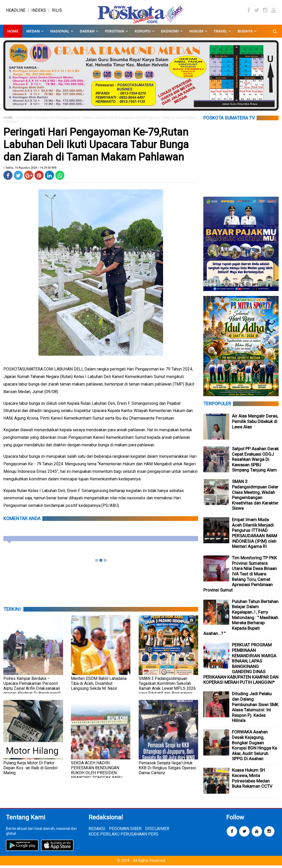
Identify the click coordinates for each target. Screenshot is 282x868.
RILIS (57, 12)
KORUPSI (142, 34)
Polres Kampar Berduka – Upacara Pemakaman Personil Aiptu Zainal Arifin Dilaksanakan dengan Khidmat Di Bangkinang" (32, 688)
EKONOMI (170, 34)
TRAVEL (220, 34)
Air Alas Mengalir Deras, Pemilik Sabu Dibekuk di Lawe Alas (255, 424)
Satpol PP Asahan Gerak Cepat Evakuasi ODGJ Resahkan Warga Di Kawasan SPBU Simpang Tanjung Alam (255, 462)
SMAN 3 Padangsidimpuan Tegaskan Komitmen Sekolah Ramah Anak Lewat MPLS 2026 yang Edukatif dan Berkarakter (167, 688)
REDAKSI (97, 831)
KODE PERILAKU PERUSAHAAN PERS (123, 837)
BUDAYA (245, 34)
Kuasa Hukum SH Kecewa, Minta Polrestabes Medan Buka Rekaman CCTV (252, 781)
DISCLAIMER (157, 831)
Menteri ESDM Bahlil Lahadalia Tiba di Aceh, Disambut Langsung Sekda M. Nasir (99, 686)
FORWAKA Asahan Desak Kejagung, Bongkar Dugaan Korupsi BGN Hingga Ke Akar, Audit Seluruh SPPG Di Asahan (254, 748)
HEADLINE (16, 12)
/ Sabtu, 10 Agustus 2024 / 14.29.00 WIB (30, 170)
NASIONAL (60, 34)
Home (13, 34)
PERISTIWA (115, 34)
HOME (8, 120)
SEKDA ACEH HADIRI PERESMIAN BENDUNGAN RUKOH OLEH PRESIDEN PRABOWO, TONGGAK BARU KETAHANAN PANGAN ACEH (97, 775)
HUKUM (196, 34)
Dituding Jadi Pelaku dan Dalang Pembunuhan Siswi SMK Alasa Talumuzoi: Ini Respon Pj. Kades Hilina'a (255, 710)
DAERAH (87, 34)
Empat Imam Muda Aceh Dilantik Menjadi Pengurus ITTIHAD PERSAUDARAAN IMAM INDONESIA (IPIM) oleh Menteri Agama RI (254, 536)
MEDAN (33, 34)
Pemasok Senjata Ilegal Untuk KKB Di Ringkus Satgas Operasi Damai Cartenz (167, 770)
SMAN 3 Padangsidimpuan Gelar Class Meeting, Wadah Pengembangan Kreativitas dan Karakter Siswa (255, 497)
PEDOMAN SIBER (125, 831)
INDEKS (39, 12)
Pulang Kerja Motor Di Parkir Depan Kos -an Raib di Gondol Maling (30, 770)
